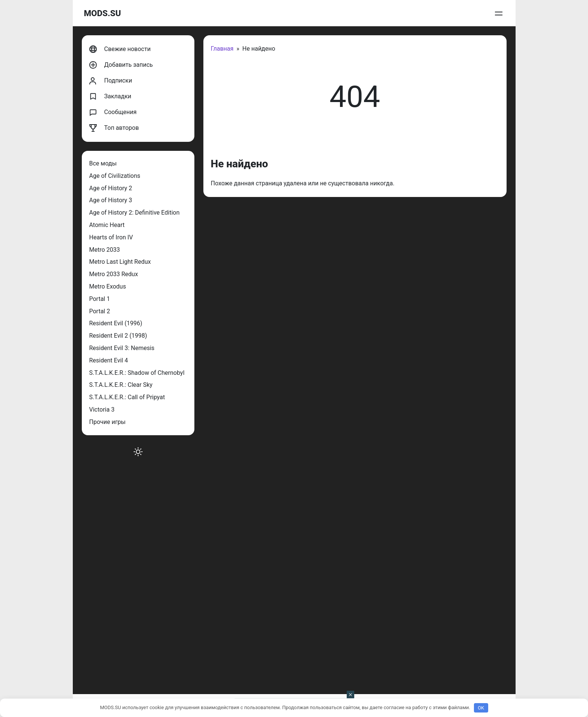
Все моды (103, 163)
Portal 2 (100, 311)
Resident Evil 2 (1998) (118, 336)
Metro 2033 (105, 250)
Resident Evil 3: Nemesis (122, 348)
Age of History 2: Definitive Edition (135, 213)
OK (481, 708)
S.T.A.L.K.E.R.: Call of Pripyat (127, 397)
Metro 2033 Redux (114, 274)
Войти (497, 13)
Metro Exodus (108, 286)
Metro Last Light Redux (120, 262)
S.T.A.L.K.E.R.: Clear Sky (121, 385)
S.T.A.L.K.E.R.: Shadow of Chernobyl (137, 373)
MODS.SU (103, 13)
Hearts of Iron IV (111, 237)
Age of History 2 (111, 188)
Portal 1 (100, 299)
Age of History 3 (111, 200)
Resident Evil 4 (109, 360)
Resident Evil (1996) (116, 323)
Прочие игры (108, 422)
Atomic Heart (107, 225)
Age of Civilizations (115, 176)
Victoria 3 (102, 410)
